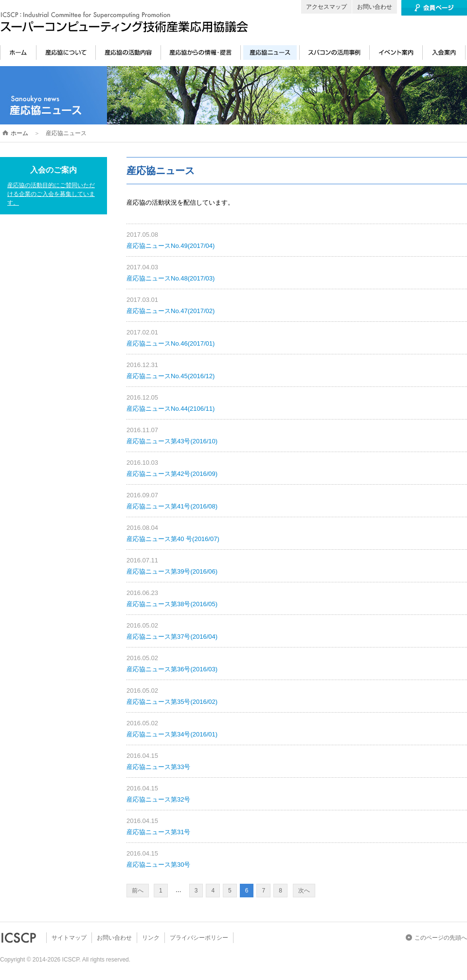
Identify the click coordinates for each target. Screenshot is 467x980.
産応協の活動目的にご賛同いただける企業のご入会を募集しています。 (51, 194)
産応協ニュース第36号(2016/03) (172, 669)
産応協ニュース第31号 (158, 832)
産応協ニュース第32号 (158, 799)
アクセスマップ (326, 7)
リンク (151, 938)
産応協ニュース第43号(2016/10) (172, 441)
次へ (304, 891)
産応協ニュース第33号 (158, 767)
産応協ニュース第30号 (158, 865)
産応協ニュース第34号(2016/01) (172, 734)
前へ (138, 891)
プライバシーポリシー (199, 938)
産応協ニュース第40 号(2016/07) (173, 539)
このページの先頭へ (441, 938)
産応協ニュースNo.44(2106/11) (171, 409)
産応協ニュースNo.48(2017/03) (171, 278)
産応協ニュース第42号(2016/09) (172, 474)
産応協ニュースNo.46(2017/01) (171, 343)
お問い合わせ (375, 7)
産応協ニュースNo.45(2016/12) (171, 376)
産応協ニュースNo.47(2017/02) (171, 311)
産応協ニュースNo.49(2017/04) (171, 246)
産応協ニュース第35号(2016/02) (172, 702)
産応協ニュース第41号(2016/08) (172, 506)
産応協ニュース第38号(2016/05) (172, 604)
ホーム (19, 133)
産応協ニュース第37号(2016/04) (172, 637)
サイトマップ (69, 938)
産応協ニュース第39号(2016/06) (172, 571)
